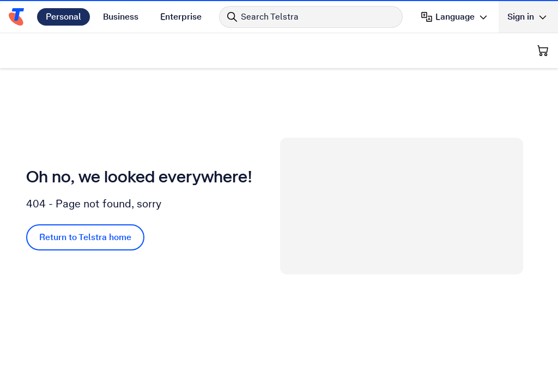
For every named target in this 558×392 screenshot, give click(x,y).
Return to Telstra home (85, 237)
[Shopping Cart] (543, 51)
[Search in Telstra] (311, 17)
